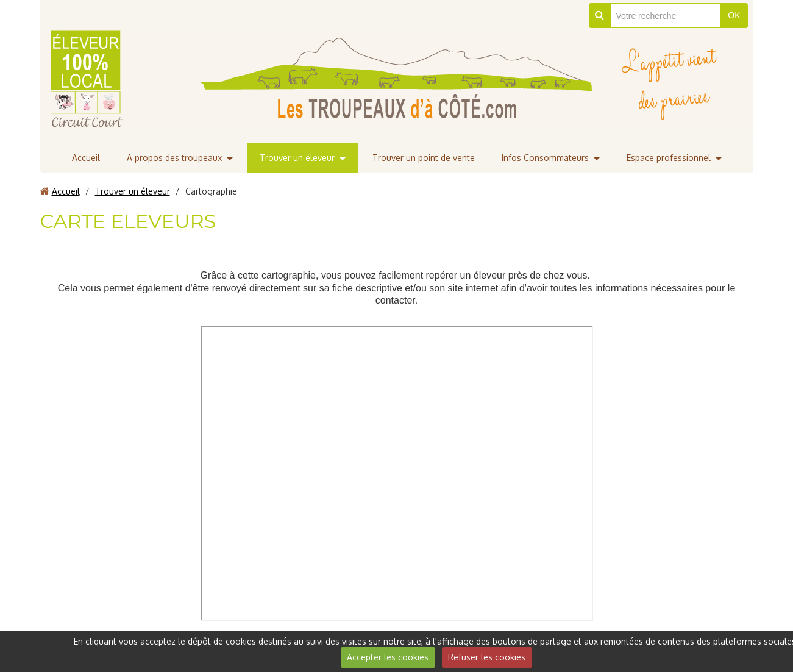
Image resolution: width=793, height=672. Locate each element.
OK (734, 15)
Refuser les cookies (487, 657)
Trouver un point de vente (424, 158)
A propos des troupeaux (174, 158)
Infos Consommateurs (545, 158)
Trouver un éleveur (297, 158)
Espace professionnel (669, 158)
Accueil (86, 158)
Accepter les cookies (388, 657)
